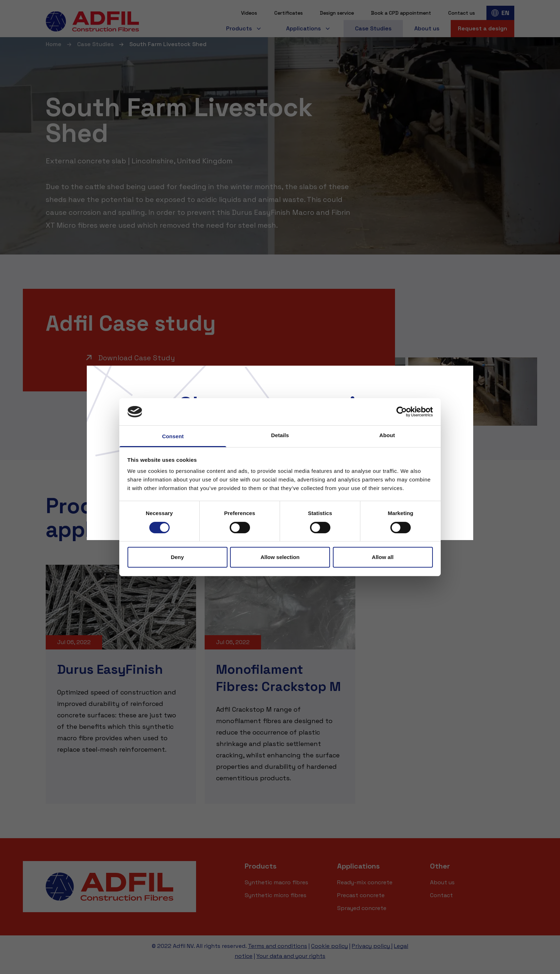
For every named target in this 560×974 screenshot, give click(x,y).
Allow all (383, 557)
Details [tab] (280, 435)
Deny (177, 557)
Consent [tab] (173, 436)
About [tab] (387, 435)
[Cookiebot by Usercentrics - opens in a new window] (402, 412)
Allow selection (280, 557)
